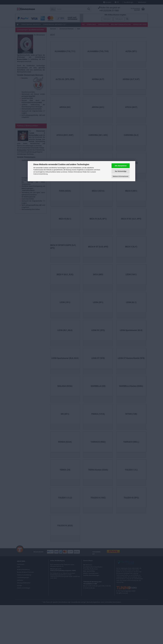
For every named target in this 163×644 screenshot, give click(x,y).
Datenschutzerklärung (40, 174)
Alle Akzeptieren (121, 166)
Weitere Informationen (121, 176)
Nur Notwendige (121, 171)
